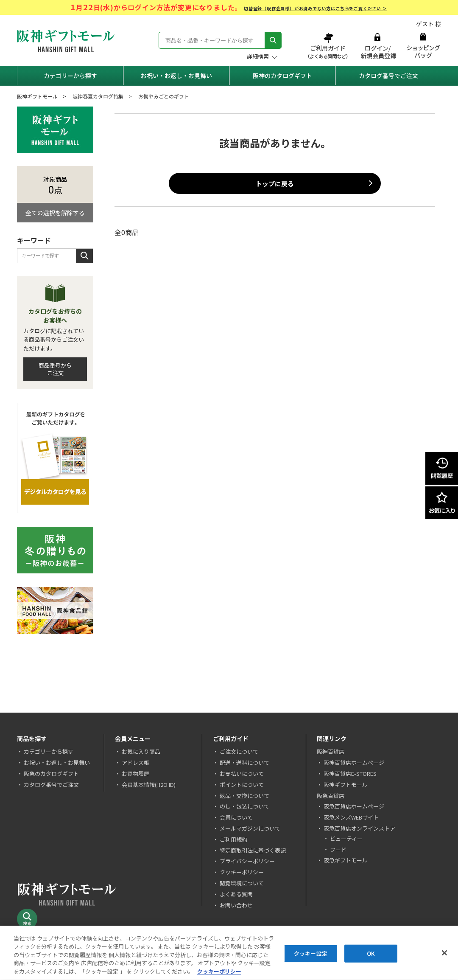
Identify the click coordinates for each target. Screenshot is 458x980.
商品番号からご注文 (55, 369)
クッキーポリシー (242, 872)
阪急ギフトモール (346, 860)
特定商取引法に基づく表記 (253, 850)
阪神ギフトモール (37, 96)
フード (338, 849)
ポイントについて (242, 785)
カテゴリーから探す (70, 76)
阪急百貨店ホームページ (354, 806)
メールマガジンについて (250, 828)
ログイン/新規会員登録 (377, 46)
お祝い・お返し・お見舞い (176, 76)
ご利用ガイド (329, 46)
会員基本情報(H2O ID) (149, 785)
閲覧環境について (242, 883)
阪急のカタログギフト (51, 774)
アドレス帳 (135, 762)
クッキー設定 (311, 954)
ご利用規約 (233, 839)
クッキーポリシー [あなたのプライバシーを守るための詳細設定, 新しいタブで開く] (219, 973)
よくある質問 (236, 894)
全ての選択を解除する (55, 213)
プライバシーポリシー (247, 861)
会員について (236, 817)
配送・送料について (244, 762)
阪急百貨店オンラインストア (359, 828)
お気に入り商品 (141, 751)
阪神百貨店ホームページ (354, 762)
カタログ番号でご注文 (388, 76)
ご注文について (239, 751)
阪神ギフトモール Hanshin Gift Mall (66, 41)
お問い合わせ (236, 905)
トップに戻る (275, 184)
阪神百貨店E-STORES (350, 774)
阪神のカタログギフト (282, 76)
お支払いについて (242, 774)
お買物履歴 (135, 774)
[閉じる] (444, 954)
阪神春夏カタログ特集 (98, 96)
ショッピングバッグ (423, 46)
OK (371, 954)
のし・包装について (244, 806)
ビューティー (346, 838)
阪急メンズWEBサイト (351, 817)
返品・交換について (244, 796)
